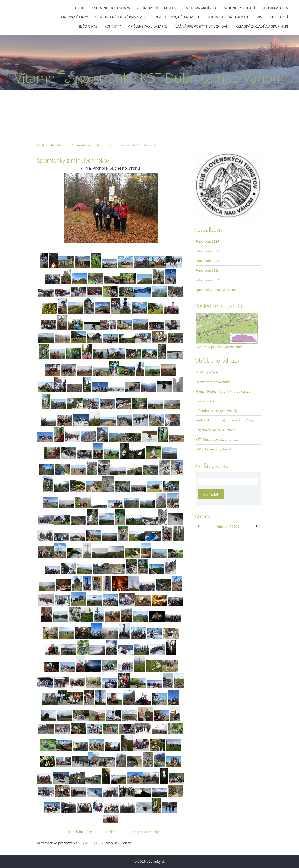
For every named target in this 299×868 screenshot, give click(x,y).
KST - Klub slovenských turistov (217, 439)
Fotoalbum (58, 145)
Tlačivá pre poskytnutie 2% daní (202, 26)
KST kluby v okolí (273, 17)
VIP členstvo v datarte (147, 26)
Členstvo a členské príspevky (120, 17)
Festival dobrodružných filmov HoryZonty (225, 420)
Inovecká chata (206, 401)
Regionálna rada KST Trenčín (215, 430)
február (223, 526)
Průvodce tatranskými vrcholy (217, 411)
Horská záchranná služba (213, 382)
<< (200, 526)
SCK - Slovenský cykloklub (214, 449)
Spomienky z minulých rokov (91, 145)
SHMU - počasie (207, 372)
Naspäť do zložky (146, 832)
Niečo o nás (88, 26)
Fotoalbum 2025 (207, 251)
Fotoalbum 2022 (207, 280)
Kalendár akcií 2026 (200, 8)
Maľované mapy (74, 17)
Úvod (80, 8)
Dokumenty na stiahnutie (229, 17)
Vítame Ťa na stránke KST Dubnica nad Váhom (149, 78)
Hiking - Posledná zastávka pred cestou (223, 391)
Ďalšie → (112, 832)
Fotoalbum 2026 (207, 241)
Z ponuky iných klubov (157, 8)
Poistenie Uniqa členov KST (176, 17)
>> (256, 526)
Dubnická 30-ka (275, 8)
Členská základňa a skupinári (262, 26)
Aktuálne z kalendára (111, 8)
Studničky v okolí (239, 8)
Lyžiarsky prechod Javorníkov (219, 347)
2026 (236, 526)
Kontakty (113, 26)
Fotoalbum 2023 (207, 270)
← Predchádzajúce (77, 832)
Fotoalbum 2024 (207, 261)
